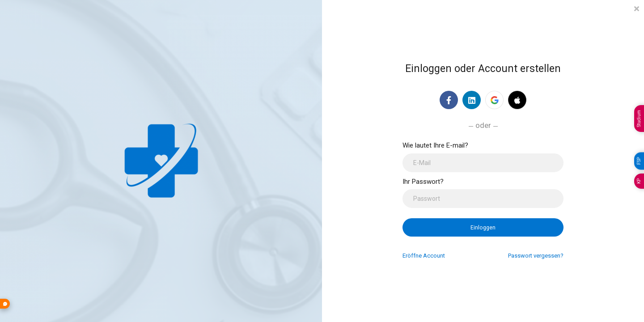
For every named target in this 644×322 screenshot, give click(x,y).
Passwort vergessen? (536, 256)
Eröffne (424, 256)
